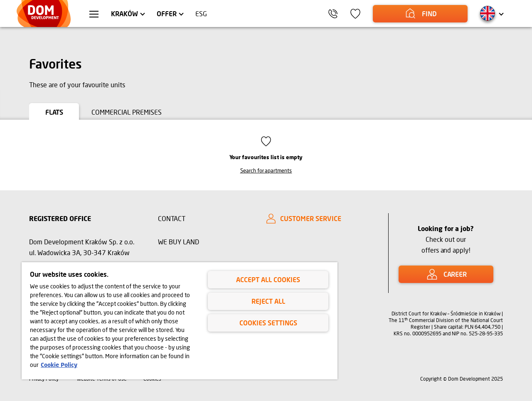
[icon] (355, 14)
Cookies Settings (268, 323)
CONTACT (172, 218)
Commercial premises (127, 112)
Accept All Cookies (268, 279)
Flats (54, 112)
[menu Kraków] (94, 15)
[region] (180, 321)
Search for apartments (266, 170)
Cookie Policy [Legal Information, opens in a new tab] (59, 365)
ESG (201, 14)
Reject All (268, 301)
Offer (167, 14)
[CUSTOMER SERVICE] (320, 219)
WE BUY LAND (179, 242)
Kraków (124, 14)
